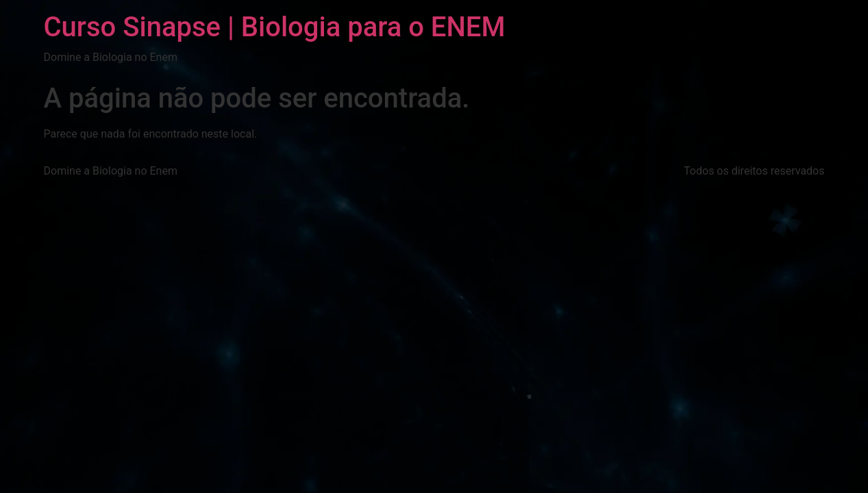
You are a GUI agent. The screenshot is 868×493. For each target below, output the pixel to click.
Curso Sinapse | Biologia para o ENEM (275, 27)
